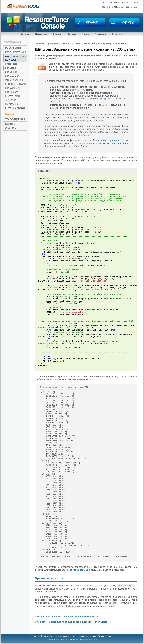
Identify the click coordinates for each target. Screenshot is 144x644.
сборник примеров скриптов (109, 43)
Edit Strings (11, 72)
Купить (85, 34)
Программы (41, 34)
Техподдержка (15, 119)
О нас (123, 2)
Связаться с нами (111, 2)
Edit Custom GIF (13, 88)
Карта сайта (132, 2)
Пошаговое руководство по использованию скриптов (68, 616)
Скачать (72, 34)
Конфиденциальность (64, 636)
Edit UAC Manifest (14, 76)
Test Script (10, 100)
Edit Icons (10, 68)
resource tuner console (76, 43)
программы (54, 43)
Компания (117, 34)
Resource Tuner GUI (77, 570)
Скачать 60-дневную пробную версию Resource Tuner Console (73, 622)
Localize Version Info (16, 84)
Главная (25, 34)
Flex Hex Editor (15, 108)
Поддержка (101, 34)
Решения (58, 34)
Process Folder (13, 96)
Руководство (12, 64)
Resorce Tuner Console (60, 585)
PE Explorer (13, 48)
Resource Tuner (16, 52)
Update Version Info (15, 80)
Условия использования (86, 636)
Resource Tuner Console (16, 58)
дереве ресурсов (100, 99)
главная (39, 43)
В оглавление (12, 104)
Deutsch (121, 7)
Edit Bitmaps (12, 92)
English (109, 7)
